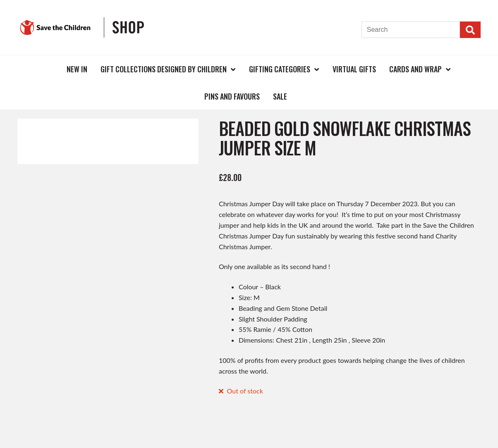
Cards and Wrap (415, 69)
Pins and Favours (232, 96)
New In (77, 69)
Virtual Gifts (354, 69)
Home (46, 69)
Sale (280, 96)
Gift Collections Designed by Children (164, 69)
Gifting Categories (280, 69)
